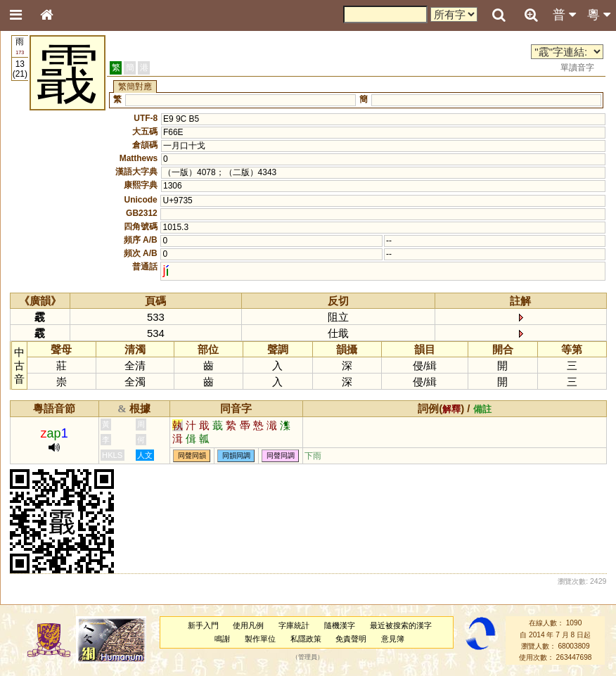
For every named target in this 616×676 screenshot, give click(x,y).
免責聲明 (351, 639)
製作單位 (260, 639)
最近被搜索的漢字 (401, 625)
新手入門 (203, 625)
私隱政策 (306, 639)
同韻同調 (236, 456)
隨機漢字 (340, 625)
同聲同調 (281, 456)
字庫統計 (294, 625)
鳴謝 (222, 639)
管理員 (308, 658)
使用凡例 (248, 625)
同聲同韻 (192, 456)
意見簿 (393, 639)
